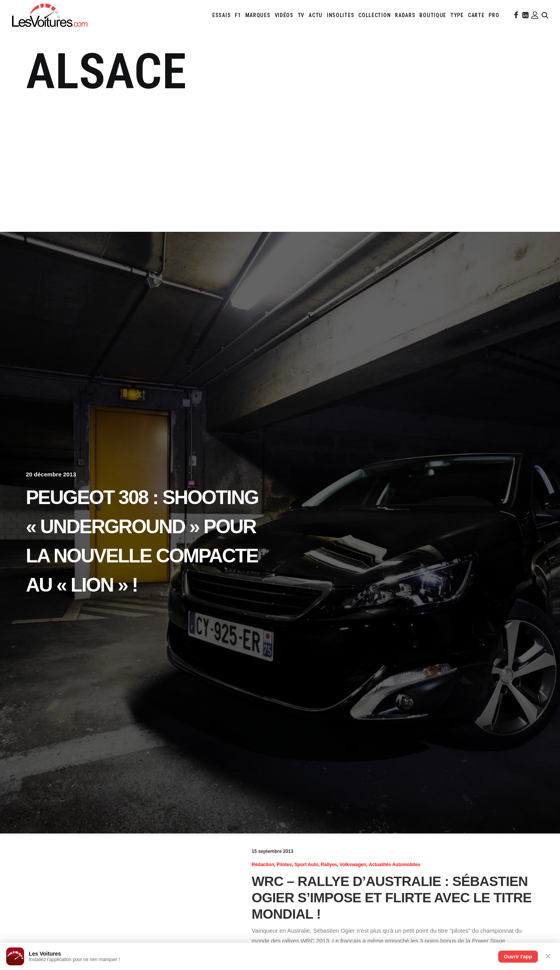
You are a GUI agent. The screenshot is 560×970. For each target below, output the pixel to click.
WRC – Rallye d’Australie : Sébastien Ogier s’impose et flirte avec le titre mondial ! (392, 897)
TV (301, 15)
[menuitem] (221, 15)
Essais (221, 15)
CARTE (476, 15)
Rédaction (263, 865)
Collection (374, 15)
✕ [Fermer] (548, 956)
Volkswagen (353, 865)
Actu (316, 15)
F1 (238, 15)
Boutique (433, 15)
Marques (258, 15)
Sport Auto (307, 865)
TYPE (457, 15)
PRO (494, 15)
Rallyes (329, 865)
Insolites (340, 15)
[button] (515, 15)
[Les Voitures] (50, 15)
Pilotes (284, 865)
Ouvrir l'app (518, 957)
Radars (405, 15)
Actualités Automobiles (395, 865)
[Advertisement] (280, 159)
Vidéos (284, 15)
